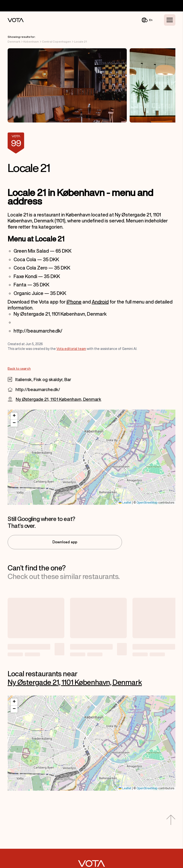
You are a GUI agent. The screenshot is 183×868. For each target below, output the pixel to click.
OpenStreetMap (147, 503)
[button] (14, 416)
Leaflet (125, 503)
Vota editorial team (71, 349)
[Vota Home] (16, 20)
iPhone (74, 302)
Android (100, 302)
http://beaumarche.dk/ (38, 389)
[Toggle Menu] (170, 20)
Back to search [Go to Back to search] (19, 369)
